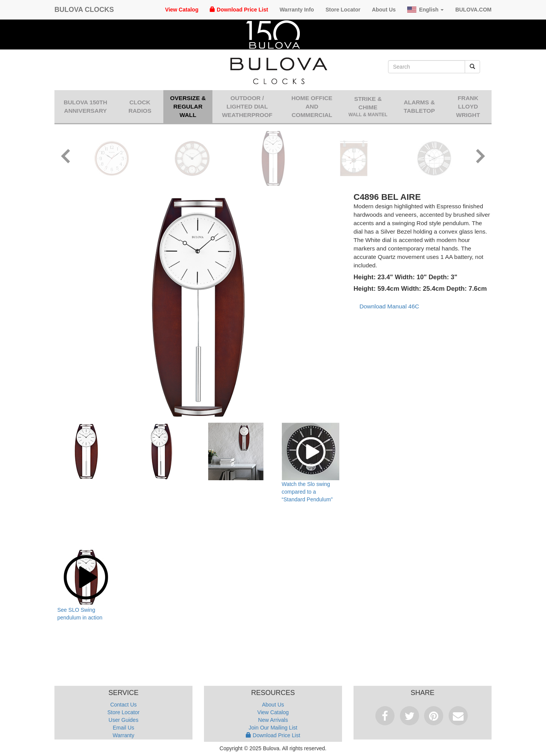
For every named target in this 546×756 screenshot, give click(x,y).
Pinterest (434, 716)
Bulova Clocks (84, 10)
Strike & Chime (368, 107)
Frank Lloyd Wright (468, 106)
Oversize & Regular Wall (188, 106)
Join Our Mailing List (273, 728)
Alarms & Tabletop (419, 106)
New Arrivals (273, 720)
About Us (384, 10)
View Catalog (182, 10)
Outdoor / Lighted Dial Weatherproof (247, 106)
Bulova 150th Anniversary (86, 106)
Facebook (385, 716)
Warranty (123, 735)
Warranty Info (297, 10)
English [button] (425, 10)
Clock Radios (140, 106)
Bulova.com (473, 10)
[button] (66, 157)
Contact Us (123, 705)
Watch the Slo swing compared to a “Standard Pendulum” (307, 492)
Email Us (123, 728)
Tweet (409, 716)
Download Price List (239, 10)
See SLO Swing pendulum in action (80, 614)
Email (458, 716)
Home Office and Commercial (312, 106)
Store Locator (343, 10)
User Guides (123, 720)
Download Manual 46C (389, 306)
